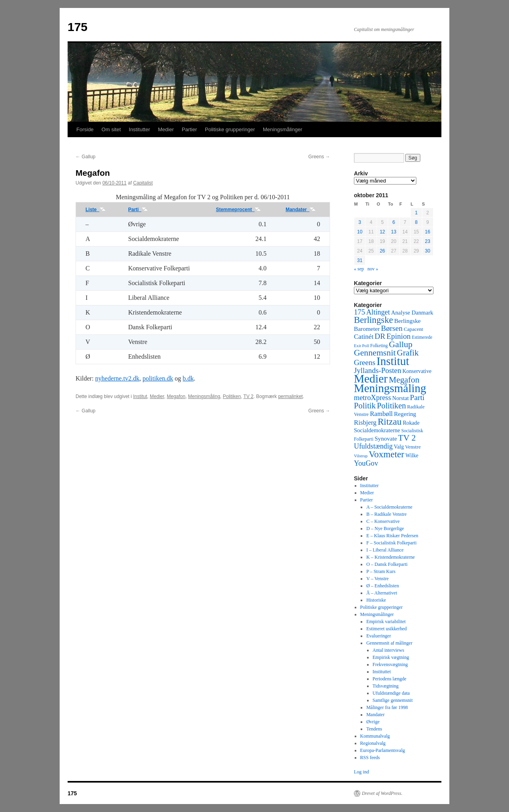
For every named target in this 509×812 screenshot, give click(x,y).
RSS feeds (370, 758)
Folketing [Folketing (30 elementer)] (379, 346)
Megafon (176, 396)
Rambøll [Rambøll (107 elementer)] (381, 414)
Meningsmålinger (283, 129)
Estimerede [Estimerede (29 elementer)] (422, 337)
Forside (85, 129)
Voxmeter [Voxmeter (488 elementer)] (386, 454)
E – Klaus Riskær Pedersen (392, 536)
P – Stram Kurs (381, 571)
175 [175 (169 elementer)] (359, 312)
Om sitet (111, 129)
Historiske (376, 600)
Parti (138, 210)
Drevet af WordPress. (382, 793)
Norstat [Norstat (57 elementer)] (400, 398)
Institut (140, 396)
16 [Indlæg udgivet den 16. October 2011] (428, 232)
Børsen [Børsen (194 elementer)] (392, 328)
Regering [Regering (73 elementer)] (405, 414)
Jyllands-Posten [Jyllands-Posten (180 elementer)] (378, 370)
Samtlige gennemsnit (393, 700)
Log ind (361, 772)
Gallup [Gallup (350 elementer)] (401, 344)
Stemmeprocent (238, 210)
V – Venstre (377, 579)
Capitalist (143, 183)
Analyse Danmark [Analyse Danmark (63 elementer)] (412, 313)
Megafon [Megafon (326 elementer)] (404, 380)
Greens (319, 157)
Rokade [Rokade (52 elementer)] (411, 423)
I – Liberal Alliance (385, 550)
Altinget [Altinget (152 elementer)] (378, 312)
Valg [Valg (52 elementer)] (399, 447)
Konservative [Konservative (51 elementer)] (417, 371)
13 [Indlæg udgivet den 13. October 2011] (393, 232)
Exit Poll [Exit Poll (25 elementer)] (361, 346)
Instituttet (382, 672)
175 (78, 27)
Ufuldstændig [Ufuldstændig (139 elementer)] (373, 446)
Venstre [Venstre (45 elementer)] (413, 447)
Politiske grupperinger (230, 129)
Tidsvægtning (386, 686)
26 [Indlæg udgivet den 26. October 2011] (382, 251)
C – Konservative (383, 521)
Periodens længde (390, 679)
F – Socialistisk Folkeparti (391, 543)
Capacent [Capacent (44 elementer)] (413, 329)
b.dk (188, 378)
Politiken (232, 396)
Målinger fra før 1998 (387, 707)
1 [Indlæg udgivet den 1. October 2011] (416, 213)
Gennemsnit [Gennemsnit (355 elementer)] (375, 353)
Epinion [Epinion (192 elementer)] (399, 336)
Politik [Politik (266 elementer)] (365, 406)
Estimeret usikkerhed (387, 629)
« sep (359, 269)
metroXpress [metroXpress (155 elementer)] (372, 398)
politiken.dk (158, 378)
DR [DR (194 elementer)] (380, 336)
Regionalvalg (373, 743)
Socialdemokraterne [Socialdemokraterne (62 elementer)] (377, 430)
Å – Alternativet (382, 593)
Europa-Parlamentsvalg (383, 750)
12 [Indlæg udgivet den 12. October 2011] (382, 232)
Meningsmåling (204, 396)
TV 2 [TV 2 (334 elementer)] (407, 438)
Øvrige (373, 722)
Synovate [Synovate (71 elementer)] (386, 439)
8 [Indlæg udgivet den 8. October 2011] (416, 222)
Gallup (85, 157)
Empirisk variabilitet (386, 622)
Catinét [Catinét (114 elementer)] (364, 337)
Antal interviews (389, 650)
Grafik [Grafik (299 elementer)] (408, 353)
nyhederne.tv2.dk (117, 378)
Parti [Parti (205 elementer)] (417, 397)
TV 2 (248, 396)
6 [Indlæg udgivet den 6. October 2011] (394, 222)
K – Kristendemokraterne (390, 557)
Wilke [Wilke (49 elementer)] (412, 456)
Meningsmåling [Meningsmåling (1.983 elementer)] (390, 388)
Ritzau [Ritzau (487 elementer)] (390, 422)
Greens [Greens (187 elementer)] (365, 362)
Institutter (139, 129)
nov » (373, 269)
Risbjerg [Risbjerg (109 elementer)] (365, 423)
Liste (96, 210)
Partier (189, 129)
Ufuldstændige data (391, 693)
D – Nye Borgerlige (385, 528)
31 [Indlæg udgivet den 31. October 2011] (360, 260)
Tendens (374, 729)
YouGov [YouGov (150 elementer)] (366, 463)
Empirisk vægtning (391, 657)
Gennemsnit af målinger (389, 643)
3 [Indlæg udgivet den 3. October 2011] (360, 222)
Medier (166, 129)
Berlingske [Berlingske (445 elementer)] (373, 320)
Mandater (301, 210)
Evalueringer (379, 636)
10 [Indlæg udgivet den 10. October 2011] (360, 232)
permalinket (290, 396)
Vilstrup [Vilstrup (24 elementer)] (361, 456)
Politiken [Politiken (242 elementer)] (391, 406)
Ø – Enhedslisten (383, 586)
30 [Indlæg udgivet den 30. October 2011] (428, 251)
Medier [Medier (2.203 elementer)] (371, 379)
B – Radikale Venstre (386, 514)
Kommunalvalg (375, 736)
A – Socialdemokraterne (389, 507)
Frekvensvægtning (390, 664)
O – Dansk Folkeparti (387, 564)
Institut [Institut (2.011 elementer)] (393, 361)
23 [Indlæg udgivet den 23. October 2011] (428, 241)
